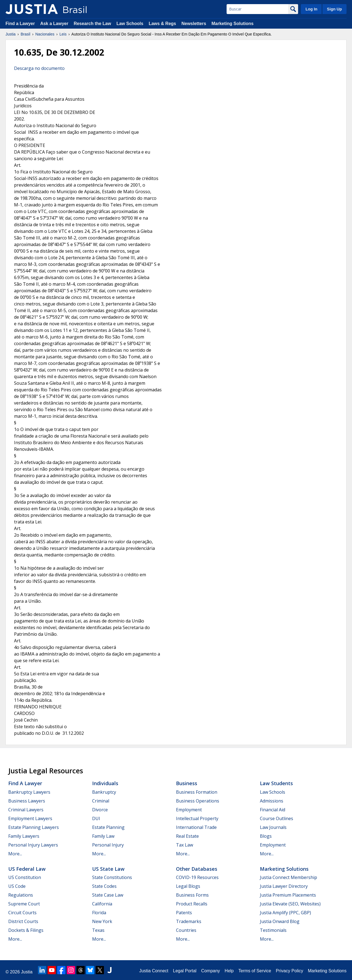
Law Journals (273, 827)
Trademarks (189, 921)
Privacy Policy (290, 971)
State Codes (104, 886)
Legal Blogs (188, 886)
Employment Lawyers (30, 818)
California (102, 904)
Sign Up (334, 9)
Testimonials (273, 930)
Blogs (266, 836)
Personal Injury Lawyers (33, 845)
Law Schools (130, 24)
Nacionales (45, 34)
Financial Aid (273, 810)
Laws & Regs (163, 24)
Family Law (103, 836)
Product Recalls (192, 904)
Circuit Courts (22, 913)
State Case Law (108, 895)
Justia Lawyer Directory (284, 886)
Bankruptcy (104, 792)
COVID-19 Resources (197, 877)
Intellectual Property (197, 818)
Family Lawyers (24, 836)
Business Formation (197, 792)
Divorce (100, 810)
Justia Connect (154, 971)
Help (229, 971)
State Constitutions (112, 877)
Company (210, 971)
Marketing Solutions (233, 24)
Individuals (105, 783)
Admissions (272, 801)
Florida (99, 913)
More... (15, 854)
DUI (96, 818)
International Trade (196, 827)
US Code (17, 886)
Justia (11, 34)
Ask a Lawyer (55, 24)
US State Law (108, 869)
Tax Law (185, 845)
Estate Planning (108, 827)
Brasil (25, 34)
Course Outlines (277, 818)
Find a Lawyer (20, 24)
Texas (98, 930)
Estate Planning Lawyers (34, 827)
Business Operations (198, 801)
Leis (63, 34)
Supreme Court (24, 904)
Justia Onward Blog (280, 921)
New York (102, 921)
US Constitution (25, 877)
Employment (189, 810)
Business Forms (192, 895)
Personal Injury (108, 845)
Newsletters (194, 24)
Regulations (21, 895)
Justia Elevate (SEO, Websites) (290, 904)
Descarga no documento (39, 68)
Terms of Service (255, 971)
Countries (186, 930)
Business (187, 783)
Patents (184, 913)
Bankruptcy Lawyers (29, 792)
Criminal (101, 801)
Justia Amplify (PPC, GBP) (285, 913)
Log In (311, 9)
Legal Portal (185, 971)
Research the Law (92, 24)
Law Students (276, 783)
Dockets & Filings (26, 930)
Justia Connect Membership (288, 877)
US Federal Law (27, 869)
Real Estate (187, 836)
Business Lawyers (27, 801)
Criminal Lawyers (26, 810)
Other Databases (197, 869)
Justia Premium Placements (288, 895)
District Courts (23, 921)
